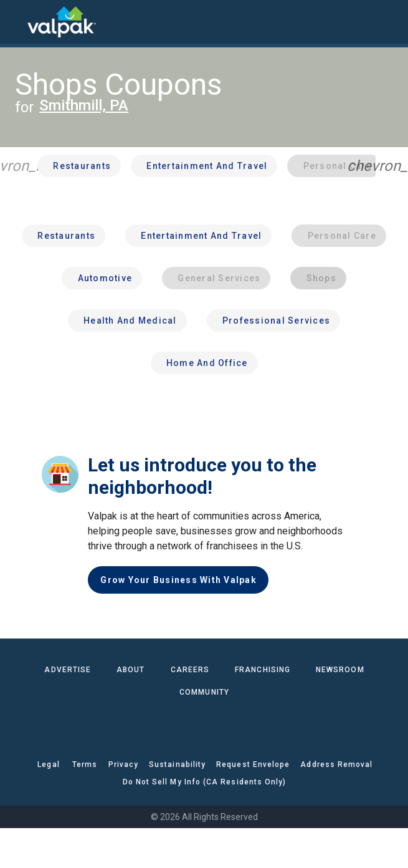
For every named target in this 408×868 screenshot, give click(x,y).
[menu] (19, 22)
